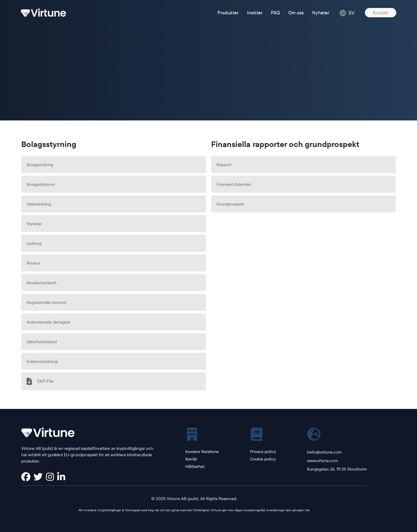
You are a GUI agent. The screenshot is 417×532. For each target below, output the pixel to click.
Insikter (255, 13)
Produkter (228, 13)
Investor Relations (202, 451)
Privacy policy (263, 451)
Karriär (191, 459)
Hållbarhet (195, 466)
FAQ (275, 13)
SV (347, 13)
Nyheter (321, 13)
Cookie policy (263, 459)
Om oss (296, 13)
